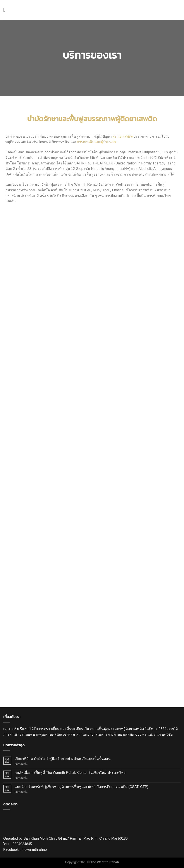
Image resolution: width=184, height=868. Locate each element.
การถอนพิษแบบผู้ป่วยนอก (97, 142)
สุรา (115, 136)
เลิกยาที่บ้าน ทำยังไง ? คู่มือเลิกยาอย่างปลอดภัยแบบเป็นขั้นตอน (63, 759)
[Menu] (6, 10)
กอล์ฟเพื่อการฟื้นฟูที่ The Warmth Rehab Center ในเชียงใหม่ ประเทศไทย (70, 773)
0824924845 (22, 844)
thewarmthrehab (34, 850)
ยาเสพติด (126, 136)
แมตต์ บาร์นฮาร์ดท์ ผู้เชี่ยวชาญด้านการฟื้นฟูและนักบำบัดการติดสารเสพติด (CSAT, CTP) (82, 787)
